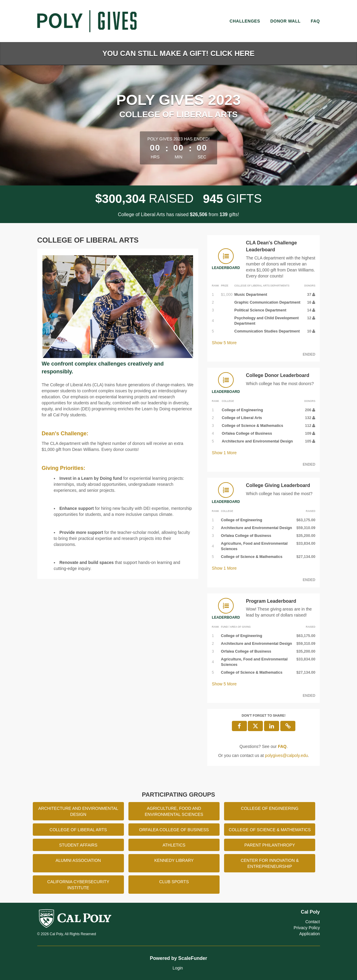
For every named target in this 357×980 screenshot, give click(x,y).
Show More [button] (224, 343)
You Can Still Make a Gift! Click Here (179, 53)
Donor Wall (286, 21)
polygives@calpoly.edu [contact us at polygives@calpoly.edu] (286, 755)
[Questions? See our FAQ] (282, 746)
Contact (312, 922)
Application (310, 934)
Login (178, 968)
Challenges (245, 21)
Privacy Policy (307, 928)
